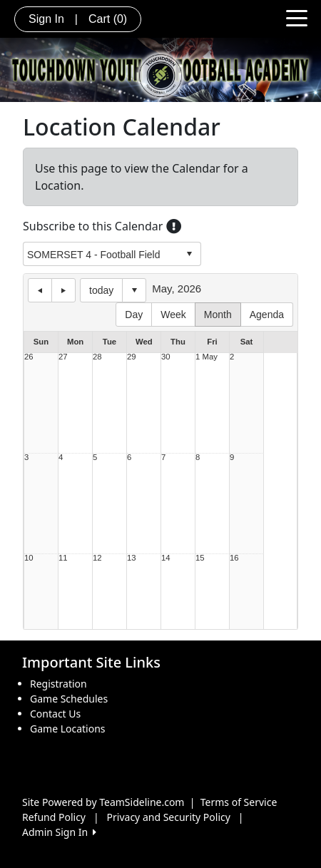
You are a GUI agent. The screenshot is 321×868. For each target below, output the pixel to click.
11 (63, 558)
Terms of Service (239, 802)
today (101, 290)
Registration (58, 684)
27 (63, 357)
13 (132, 558)
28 (97, 357)
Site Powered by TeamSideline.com (103, 802)
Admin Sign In (59, 832)
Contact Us (55, 714)
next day (63, 290)
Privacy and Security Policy (169, 817)
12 (97, 558)
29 (132, 357)
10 (29, 558)
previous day (40, 290)
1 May (207, 357)
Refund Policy (54, 817)
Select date (134, 290)
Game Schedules (69, 699)
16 (234, 558)
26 (29, 357)
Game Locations (68, 729)
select (189, 254)
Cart (108, 19)
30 (166, 357)
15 (200, 558)
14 (166, 558)
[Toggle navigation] (297, 17)
